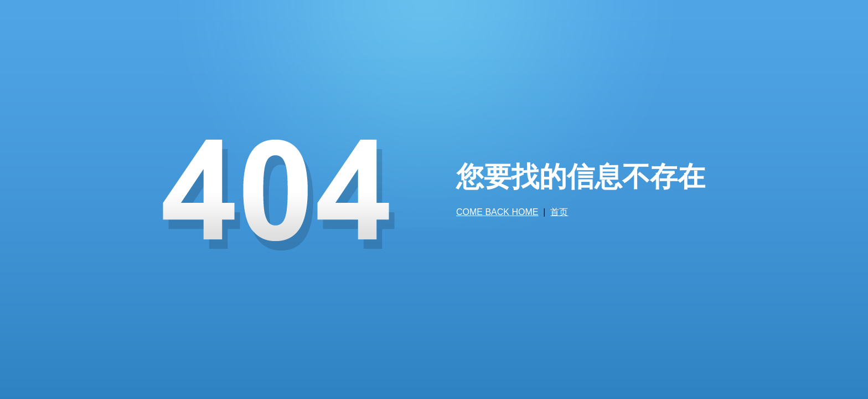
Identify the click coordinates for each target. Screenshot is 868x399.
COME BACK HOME (497, 212)
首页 (559, 212)
